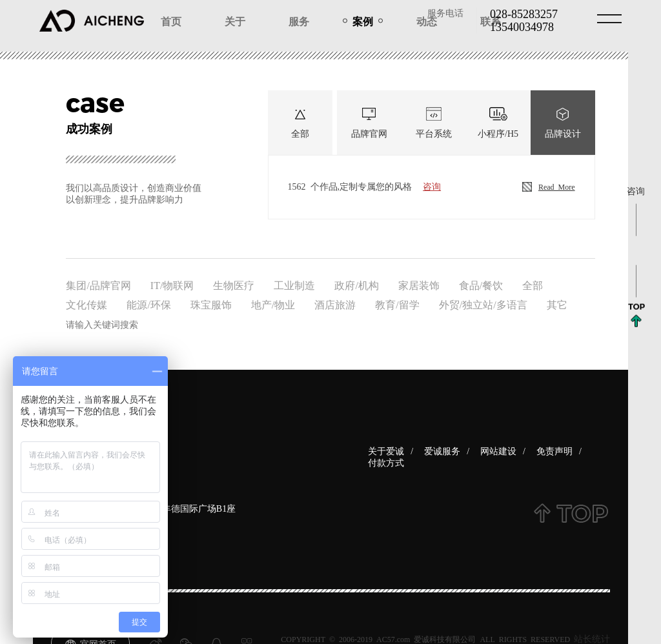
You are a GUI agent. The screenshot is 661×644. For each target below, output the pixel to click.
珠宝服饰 (211, 304)
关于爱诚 (386, 450)
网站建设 (498, 450)
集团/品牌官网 (98, 285)
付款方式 (386, 462)
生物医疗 (234, 285)
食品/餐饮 (481, 285)
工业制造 (294, 285)
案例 (363, 21)
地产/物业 (273, 304)
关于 (235, 21)
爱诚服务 (442, 450)
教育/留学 (397, 304)
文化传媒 (86, 304)
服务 (299, 21)
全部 (533, 285)
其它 (557, 304)
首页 (171, 21)
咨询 (432, 186)
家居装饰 (419, 285)
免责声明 (554, 450)
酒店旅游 (335, 304)
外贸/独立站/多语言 (483, 304)
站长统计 (592, 638)
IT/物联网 (172, 285)
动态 (427, 21)
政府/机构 (356, 285)
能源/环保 (148, 304)
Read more (549, 187)
